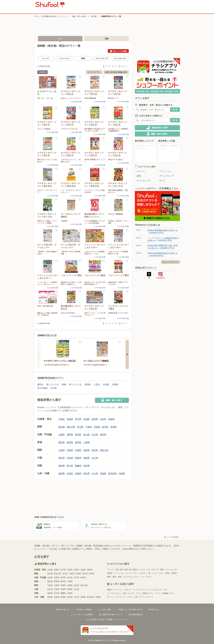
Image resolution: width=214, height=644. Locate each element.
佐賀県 (70, 473)
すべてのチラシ (94, 72)
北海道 (62, 419)
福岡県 (62, 473)
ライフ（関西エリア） (145, 593)
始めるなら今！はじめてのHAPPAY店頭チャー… (95, 283)
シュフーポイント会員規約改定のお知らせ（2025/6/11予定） (163, 239)
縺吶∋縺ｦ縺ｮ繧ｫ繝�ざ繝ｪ (116, 72)
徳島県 (62, 466)
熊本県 (87, 473)
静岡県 (70, 442)
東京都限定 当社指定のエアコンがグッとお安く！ (95, 130)
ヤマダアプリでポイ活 (69, 129)
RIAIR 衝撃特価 (90, 98)
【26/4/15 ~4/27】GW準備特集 (71, 253)
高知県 (87, 466)
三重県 (87, 442)
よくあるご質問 (105, 610)
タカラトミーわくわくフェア (47, 191)
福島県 (111, 419)
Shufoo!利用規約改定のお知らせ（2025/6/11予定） (163, 232)
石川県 (95, 435)
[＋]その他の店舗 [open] (76, 102)
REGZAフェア (113, 98)
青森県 (70, 419)
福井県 (103, 435)
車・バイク (153, 573)
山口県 (95, 458)
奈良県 (95, 450)
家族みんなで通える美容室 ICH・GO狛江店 (48, 314)
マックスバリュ (139, 590)
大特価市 (64, 221)
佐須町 (106, 384)
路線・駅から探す (79, 16)
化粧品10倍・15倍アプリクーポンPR (118, 283)
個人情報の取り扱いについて (111, 615)
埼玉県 (80, 427)
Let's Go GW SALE (68, 313)
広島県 (70, 458)
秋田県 (95, 419)
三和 (136, 597)
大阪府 (62, 450)
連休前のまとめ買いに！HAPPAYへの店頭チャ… (71, 283)
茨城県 (97, 427)
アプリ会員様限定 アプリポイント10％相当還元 (95, 222)
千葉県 (89, 427)
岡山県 (62, 458)
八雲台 (97, 384)
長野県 (70, 435)
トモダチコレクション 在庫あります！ (71, 161)
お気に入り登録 (56, 77)
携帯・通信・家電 (114, 577)
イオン (165, 590)
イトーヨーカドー (114, 593)
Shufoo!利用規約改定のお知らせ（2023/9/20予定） (163, 254)
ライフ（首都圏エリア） (165, 593)
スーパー (46, 58)
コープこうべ (121, 597)
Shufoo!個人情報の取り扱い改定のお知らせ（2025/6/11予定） (163, 247)
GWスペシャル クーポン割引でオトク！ (95, 314)
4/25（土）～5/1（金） (46, 98)
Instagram (161, 275)
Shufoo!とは (153, 610)
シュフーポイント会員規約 (82, 615)
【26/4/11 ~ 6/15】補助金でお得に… (48, 253)
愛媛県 (78, 466)
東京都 (94, 16)
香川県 (70, 466)
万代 (124, 593)
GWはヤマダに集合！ (116, 160)
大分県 (95, 473)
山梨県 (62, 435)
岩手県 (78, 419)
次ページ (123, 66)
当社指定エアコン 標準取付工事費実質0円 (118, 130)
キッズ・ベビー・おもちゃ (137, 573)
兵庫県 (70, 450)
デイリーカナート (146, 597)
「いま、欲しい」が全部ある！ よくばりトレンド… (47, 283)
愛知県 (62, 442)
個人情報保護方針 (136, 615)
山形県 (103, 419)
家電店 (110, 573)
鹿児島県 (112, 473)
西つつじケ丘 (53, 384)
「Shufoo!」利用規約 (84, 610)
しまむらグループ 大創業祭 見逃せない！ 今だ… (95, 253)
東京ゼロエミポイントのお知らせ (47, 161)
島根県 (87, 458)
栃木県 (105, 427)
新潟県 (78, 435)
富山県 (87, 435)
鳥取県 (78, 458)
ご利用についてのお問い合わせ (130, 610)
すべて (161, 181)
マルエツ (131, 593)
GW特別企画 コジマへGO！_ (118, 314)
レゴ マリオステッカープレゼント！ (71, 191)
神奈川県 (71, 427)
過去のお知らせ (170, 262)
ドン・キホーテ (125, 590)
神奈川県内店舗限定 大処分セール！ (118, 191)
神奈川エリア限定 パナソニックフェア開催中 (47, 222)
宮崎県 (103, 473)
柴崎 (64, 384)
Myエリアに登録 (118, 51)
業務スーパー (112, 590)
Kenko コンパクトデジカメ (71, 98)
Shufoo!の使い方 (62, 610)
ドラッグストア (102, 58)
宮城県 (87, 419)
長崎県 (78, 473)
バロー (130, 597)
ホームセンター (120, 58)
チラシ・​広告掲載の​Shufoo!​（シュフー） (51, 16)
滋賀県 (87, 450)
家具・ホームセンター (169, 570)
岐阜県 (78, 442)
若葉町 (115, 384)
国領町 (88, 384)
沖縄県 (122, 473)
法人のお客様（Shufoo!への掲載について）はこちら (107, 619)
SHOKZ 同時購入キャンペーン (95, 161)
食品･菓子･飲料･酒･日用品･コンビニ (130, 570)
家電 (83, 58)
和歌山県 (104, 450)
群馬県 (114, 427)
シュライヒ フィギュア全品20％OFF (95, 191)
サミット (111, 597)
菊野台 (40, 384)
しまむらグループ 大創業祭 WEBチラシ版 (118, 253)
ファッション (64, 58)
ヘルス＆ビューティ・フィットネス (137, 577)
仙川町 (54, 388)
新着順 (42, 73)
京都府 (78, 450)
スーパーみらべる (154, 590)
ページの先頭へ (172, 537)
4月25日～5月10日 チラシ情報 (118, 222)
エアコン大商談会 (44, 129)
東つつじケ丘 (75, 384)
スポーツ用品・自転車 (168, 573)
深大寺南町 (42, 388)
